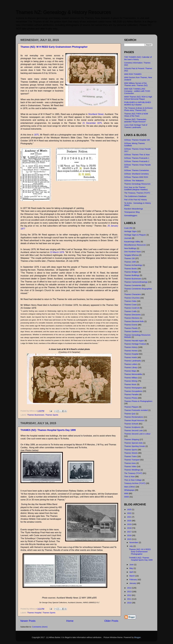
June (132, 565)
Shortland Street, (96, 114)
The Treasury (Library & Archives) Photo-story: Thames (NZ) (138, 109)
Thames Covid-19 (132, 308)
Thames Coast (130, 305)
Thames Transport (132, 460)
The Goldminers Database (135, 196)
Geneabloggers (131, 216)
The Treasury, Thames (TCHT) (137, 193)
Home (70, 621)
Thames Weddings (132, 470)
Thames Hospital (34, 613)
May (132, 568)
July (131, 546)
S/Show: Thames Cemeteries (137, 170)
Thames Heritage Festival (135, 344)
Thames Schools (131, 424)
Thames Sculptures (132, 427)
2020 (129, 521)
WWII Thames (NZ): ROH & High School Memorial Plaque (138, 98)
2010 (129, 603)
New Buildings (130, 248)
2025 (129, 510)
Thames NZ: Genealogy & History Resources (63, 12)
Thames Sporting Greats (135, 446)
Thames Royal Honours (134, 420)
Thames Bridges (131, 272)
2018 (129, 528)
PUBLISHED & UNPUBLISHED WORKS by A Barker (138, 103)
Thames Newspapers (133, 388)
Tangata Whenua (131, 255)
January (133, 583)
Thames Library (131, 367)
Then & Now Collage (133, 480)
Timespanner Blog (132, 212)
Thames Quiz (130, 414)
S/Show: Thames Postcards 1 (137, 158)
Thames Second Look (133, 430)
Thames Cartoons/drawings (136, 282)
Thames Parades (131, 394)
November (134, 542)
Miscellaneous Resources (135, 245)
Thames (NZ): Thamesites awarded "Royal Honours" (135, 121)
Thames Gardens (132, 331)
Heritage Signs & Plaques (135, 235)
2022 (129, 513)
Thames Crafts (130, 311)
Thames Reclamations (134, 417)
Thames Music (130, 384)
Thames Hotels (131, 357)
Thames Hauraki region (134, 341)
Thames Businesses (36, 415)
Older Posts (111, 621)
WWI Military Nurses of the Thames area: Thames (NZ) (136, 84)
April (132, 572)
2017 (129, 532)
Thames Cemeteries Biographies (138, 289)
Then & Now (129, 477)
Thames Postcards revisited (136, 410)
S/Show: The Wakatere (134, 181)
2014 (129, 588)
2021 (129, 517)
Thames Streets (131, 453)
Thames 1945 (130, 262)
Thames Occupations (133, 391)
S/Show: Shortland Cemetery (136, 174)
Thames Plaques (131, 407)
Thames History (131, 347)
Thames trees (130, 463)
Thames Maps (130, 371)
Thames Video (130, 466)
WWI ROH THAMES (133, 74)
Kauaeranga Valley (132, 242)
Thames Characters (133, 294)
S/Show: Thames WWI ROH (136, 177)
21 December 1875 (92, 123)
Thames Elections (132, 318)
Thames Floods (131, 328)
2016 (129, 535)
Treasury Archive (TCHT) (135, 483)
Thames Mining (131, 381)
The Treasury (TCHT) (133, 473)
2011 (129, 599)
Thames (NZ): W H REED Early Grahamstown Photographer (54, 47)
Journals (128, 238)
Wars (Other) (130, 487)
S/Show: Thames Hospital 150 (137, 140)
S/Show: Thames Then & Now (137, 155)
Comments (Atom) (40, 627)
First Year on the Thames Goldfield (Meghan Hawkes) (136, 188)
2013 (129, 592)
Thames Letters (131, 364)
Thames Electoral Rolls (134, 321)
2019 (129, 524)
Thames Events (131, 325)
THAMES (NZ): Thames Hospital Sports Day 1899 (48, 430)
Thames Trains (130, 456)
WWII (127, 497)
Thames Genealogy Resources (137, 184)
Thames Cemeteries (133, 285)
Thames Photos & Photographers (138, 401)
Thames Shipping (132, 439)
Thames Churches (132, 298)
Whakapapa (129, 490)
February (134, 580)
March (132, 576)
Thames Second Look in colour (137, 434)
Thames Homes (131, 351)
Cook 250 (128, 228)
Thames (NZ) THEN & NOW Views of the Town (136, 115)
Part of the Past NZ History (136, 200)
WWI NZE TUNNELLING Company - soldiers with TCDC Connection (137, 91)
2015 (129, 539)
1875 (36, 135)
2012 (129, 595)
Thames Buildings (132, 275)
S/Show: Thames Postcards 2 (137, 161)
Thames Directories (132, 315)
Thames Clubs (130, 301)
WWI (126, 493)
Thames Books (131, 269)
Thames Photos (131, 398)
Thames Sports (52, 415)
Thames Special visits (133, 443)
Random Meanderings (134, 209)
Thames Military (131, 378)
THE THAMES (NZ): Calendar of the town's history (138, 58)
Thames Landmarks (133, 361)
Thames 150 (129, 258)
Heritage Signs (130, 231)
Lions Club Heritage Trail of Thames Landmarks (136, 126)
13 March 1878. (57, 252)
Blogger (137, 637)
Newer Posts (28, 621)
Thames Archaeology (133, 265)
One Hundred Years (133, 252)
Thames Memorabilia (133, 374)
